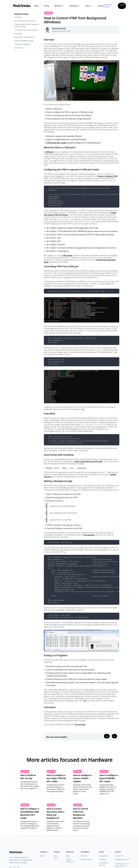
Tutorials (84, 856)
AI (85, 701)
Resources (59, 6)
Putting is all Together (22, 44)
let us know (80, 724)
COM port (50, 152)
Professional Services (104, 864)
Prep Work (18, 34)
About (36, 6)
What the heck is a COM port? (25, 21)
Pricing (47, 6)
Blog (68, 856)
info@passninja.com (122, 859)
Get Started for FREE (108, 6)
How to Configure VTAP (108, 176)
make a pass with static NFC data (88, 461)
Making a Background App (24, 41)
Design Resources (70, 860)
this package (89, 535)
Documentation (87, 859)
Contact (100, 6)
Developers (75, 6)
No (114, 736)
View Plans (56, 857)
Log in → (122, 6)
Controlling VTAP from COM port (26, 30)
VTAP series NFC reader (56, 143)
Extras (89, 6)
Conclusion (18, 48)
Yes (107, 736)
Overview (18, 17)
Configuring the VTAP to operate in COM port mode (27, 25)
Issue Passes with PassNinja (24, 37)
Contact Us (119, 856)
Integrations (103, 856)
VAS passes (68, 255)
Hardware (48, 13)
